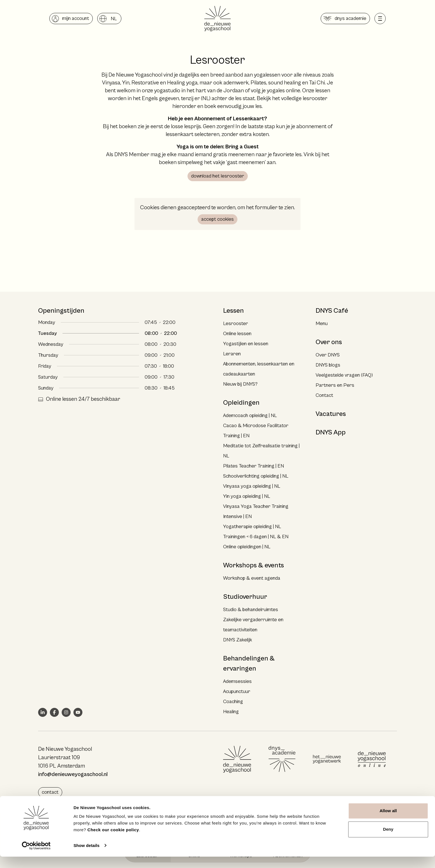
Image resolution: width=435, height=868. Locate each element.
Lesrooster (236, 324)
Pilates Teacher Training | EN (254, 466)
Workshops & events (254, 565)
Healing (231, 712)
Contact (324, 395)
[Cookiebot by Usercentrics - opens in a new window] (36, 857)
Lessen (233, 311)
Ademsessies (237, 681)
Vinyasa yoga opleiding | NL (252, 486)
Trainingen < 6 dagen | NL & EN (256, 537)
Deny (388, 841)
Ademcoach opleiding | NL (250, 415)
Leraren (232, 354)
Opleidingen (241, 403)
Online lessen (237, 334)
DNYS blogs (328, 365)
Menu (322, 324)
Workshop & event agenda (252, 578)
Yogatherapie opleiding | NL (252, 527)
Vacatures (331, 414)
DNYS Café (332, 311)
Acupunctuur (237, 691)
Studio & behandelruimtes (251, 610)
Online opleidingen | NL (247, 547)
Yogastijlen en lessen (246, 344)
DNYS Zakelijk (238, 640)
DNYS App (331, 432)
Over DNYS (328, 355)
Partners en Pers (335, 385)
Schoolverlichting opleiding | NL (256, 476)
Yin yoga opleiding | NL (247, 496)
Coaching (233, 702)
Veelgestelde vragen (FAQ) (344, 375)
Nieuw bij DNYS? (240, 384)
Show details (86, 857)
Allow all (388, 822)
